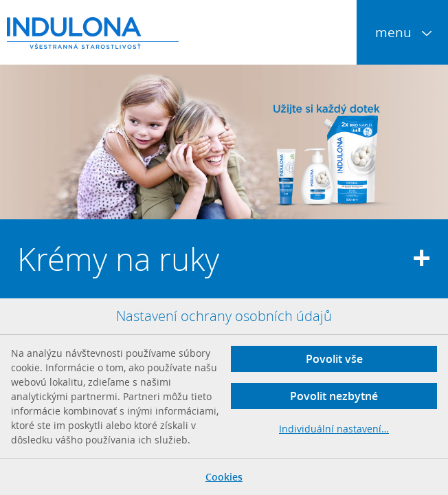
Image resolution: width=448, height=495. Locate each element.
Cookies (224, 477)
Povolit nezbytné (334, 396)
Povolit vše (334, 359)
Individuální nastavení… (334, 429)
